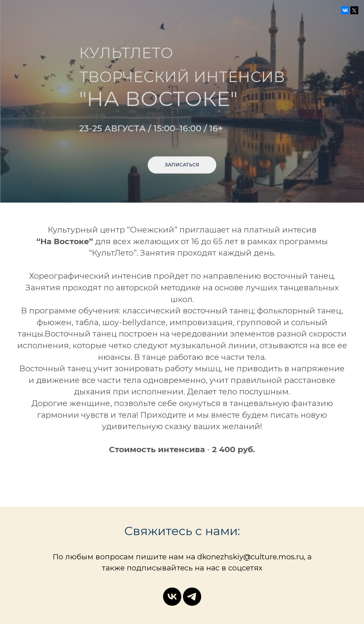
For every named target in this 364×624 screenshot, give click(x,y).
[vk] (172, 597)
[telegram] (192, 597)
